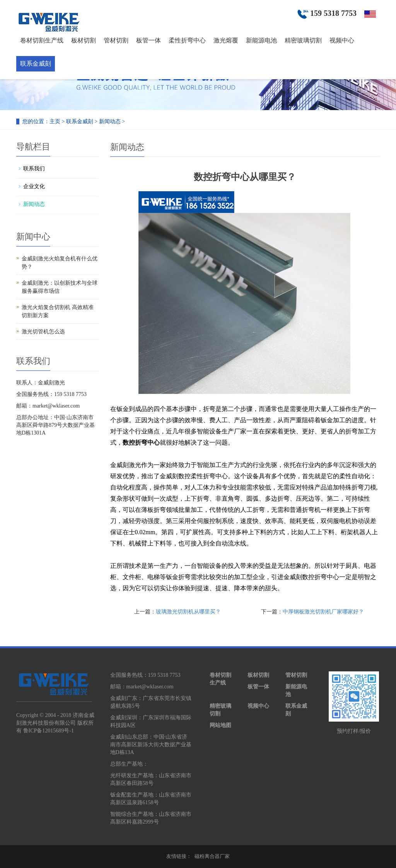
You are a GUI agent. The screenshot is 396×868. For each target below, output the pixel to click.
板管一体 (148, 40)
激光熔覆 (226, 40)
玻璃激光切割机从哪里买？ (188, 612)
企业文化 (34, 186)
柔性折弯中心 (187, 40)
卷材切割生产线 (42, 40)
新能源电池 (261, 40)
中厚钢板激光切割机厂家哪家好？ (323, 612)
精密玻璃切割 (303, 40)
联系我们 (34, 169)
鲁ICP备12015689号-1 (49, 731)
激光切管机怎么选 (43, 332)
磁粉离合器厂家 (212, 856)
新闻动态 (110, 121)
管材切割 (116, 40)
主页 (55, 121)
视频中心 (342, 40)
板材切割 (84, 40)
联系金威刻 (36, 64)
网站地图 (220, 725)
